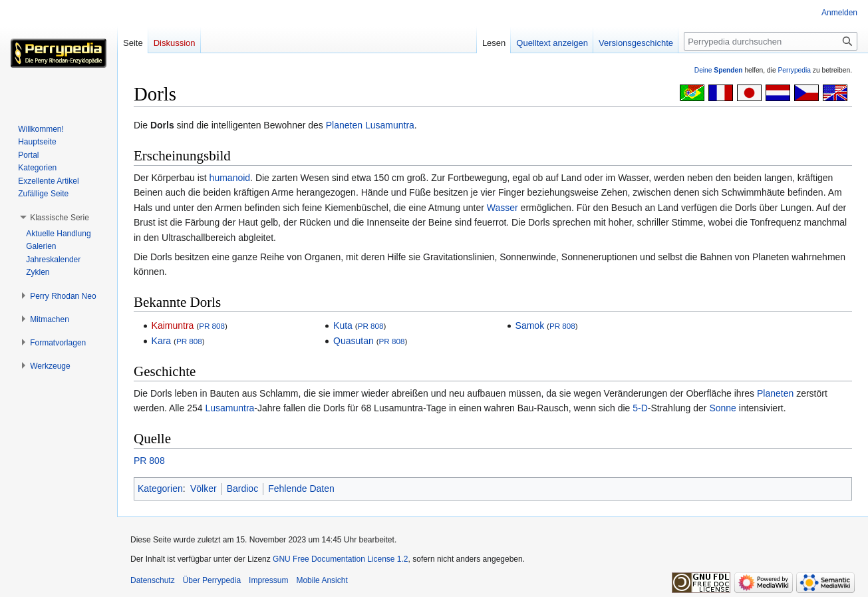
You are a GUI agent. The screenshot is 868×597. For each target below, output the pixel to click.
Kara (162, 341)
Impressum (268, 580)
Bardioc (242, 489)
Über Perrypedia (212, 580)
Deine (719, 70)
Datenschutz (153, 580)
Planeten (344, 125)
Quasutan (354, 341)
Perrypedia (794, 70)
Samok (530, 325)
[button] (60, 218)
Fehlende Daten (301, 489)
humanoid (230, 178)
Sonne (722, 408)
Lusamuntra (390, 125)
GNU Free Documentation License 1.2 (340, 559)
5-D (640, 408)
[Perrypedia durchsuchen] (771, 41)
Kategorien (160, 489)
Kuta (343, 325)
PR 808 (212, 326)
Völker (204, 489)
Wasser (503, 208)
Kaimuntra (173, 325)
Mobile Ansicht (322, 580)
